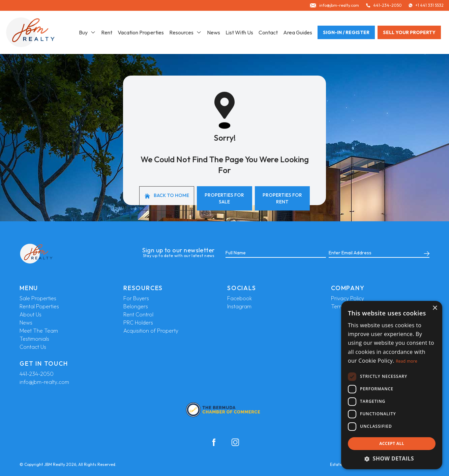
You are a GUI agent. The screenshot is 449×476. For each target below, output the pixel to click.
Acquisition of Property (151, 331)
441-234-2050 (37, 374)
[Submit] (425, 253)
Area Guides (298, 32)
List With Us (239, 32)
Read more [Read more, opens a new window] (407, 361)
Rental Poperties (39, 306)
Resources (185, 32)
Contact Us (33, 347)
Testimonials (34, 339)
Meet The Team (39, 331)
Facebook (240, 298)
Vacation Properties (141, 32)
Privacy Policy (348, 298)
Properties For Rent (282, 198)
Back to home (167, 195)
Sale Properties (38, 298)
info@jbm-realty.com (44, 382)
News (214, 32)
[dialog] (392, 385)
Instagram (239, 306)
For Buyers (136, 298)
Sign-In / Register (346, 32)
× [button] (435, 308)
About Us (31, 314)
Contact (268, 32)
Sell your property (409, 32)
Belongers (136, 306)
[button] (392, 458)
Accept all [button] (392, 443)
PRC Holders (138, 323)
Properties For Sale (224, 198)
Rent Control (138, 314)
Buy (87, 32)
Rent (107, 32)
